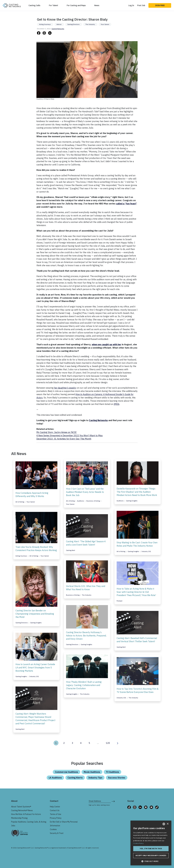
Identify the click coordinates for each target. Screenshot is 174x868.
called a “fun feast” (126, 204)
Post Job (141, 5)
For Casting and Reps (76, 5)
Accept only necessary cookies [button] (151, 855)
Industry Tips (95, 778)
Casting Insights (132, 501)
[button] (151, 861)
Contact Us (55, 810)
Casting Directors (74, 24)
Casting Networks (58, 29)
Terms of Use (56, 814)
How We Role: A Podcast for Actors (26, 814)
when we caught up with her (107, 344)
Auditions (81, 501)
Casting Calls (34, 5)
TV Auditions (112, 772)
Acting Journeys (45, 24)
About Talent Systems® (21, 807)
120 (108, 743)
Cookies (53, 829)
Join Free (160, 5)
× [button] (168, 824)
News (97, 5)
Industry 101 (146, 551)
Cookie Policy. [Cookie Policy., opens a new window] (139, 843)
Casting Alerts (75, 778)
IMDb (117, 404)
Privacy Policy (56, 818)
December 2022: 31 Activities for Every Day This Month (64, 439)
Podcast (119, 601)
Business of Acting (93, 501)
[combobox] (164, 824)
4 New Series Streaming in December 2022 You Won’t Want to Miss (70, 435)
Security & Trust (57, 833)
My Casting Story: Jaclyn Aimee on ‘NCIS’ (57, 432)
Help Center (55, 807)
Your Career (105, 24)
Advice (59, 24)
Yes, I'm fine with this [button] (151, 849)
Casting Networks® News (22, 810)
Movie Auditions (92, 772)
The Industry (90, 24)
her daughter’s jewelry (65, 388)
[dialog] (151, 843)
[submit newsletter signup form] (113, 801)
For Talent (53, 5)
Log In (131, 5)
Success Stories (117, 778)
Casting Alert (71, 550)
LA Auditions (55, 778)
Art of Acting (20, 502)
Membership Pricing (19, 818)
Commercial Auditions (66, 772)
